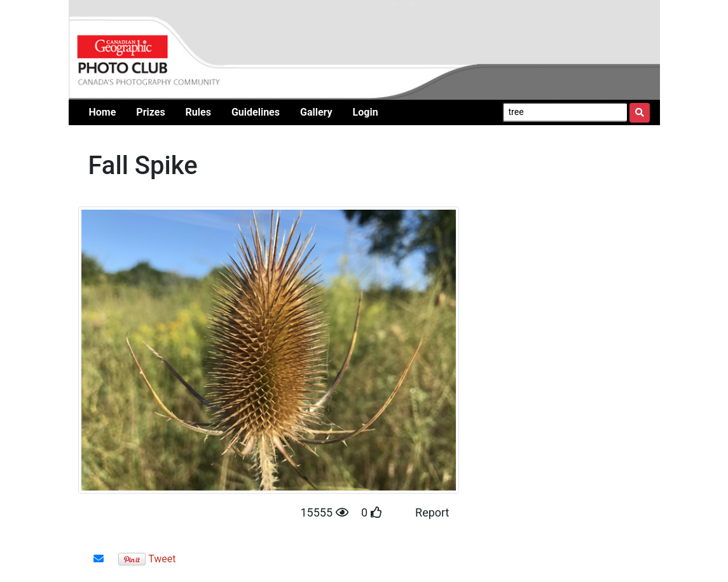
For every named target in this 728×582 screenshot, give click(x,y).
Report (432, 512)
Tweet (162, 559)
